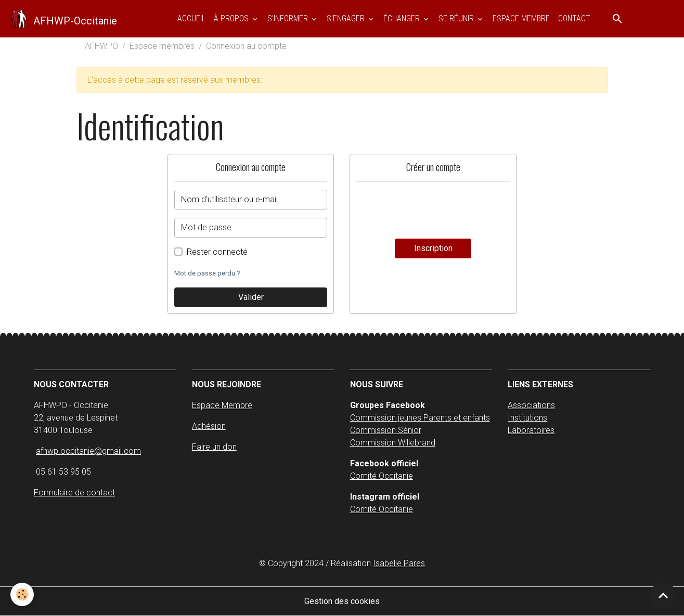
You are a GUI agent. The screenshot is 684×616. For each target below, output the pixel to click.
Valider (251, 297)
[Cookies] (22, 594)
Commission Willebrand (393, 443)
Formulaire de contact (74, 493)
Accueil (191, 18)
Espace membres (162, 46)
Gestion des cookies (342, 601)
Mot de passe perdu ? (207, 273)
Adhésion (209, 426)
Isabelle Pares (399, 563)
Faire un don (214, 447)
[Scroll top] (663, 595)
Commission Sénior (386, 430)
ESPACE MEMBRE (521, 18)
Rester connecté (217, 252)
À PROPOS (232, 18)
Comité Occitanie (382, 476)
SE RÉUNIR (457, 18)
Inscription (433, 248)
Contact (574, 18)
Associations (531, 405)
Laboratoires (531, 430)
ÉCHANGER (403, 18)
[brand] (63, 19)
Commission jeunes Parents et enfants (420, 418)
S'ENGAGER (347, 18)
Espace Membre (222, 405)
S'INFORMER (289, 18)
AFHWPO (101, 46)
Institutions (527, 418)
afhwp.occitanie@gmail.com (88, 451)
